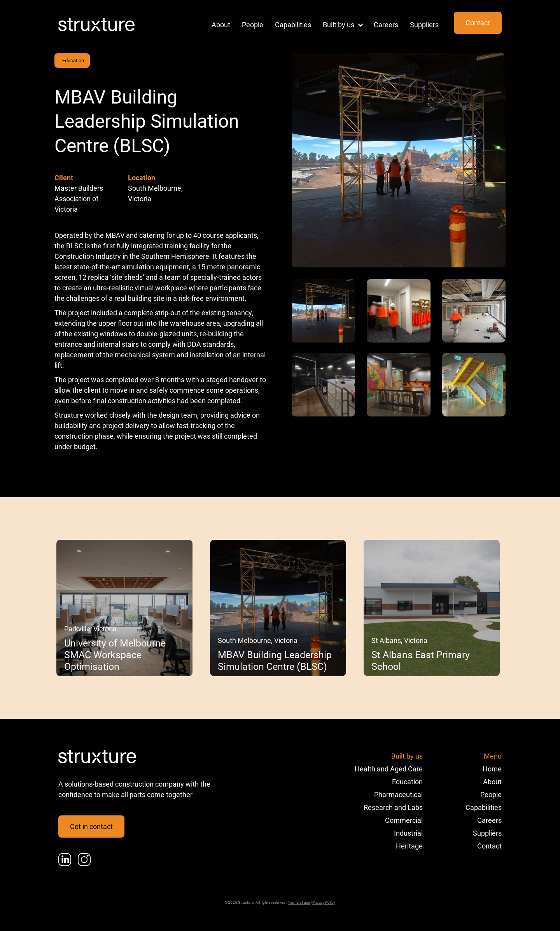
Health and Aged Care (389, 769)
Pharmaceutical (398, 794)
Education (73, 60)
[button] (340, 25)
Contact (478, 23)
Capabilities (293, 25)
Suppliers (424, 25)
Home (492, 769)
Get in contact (91, 826)
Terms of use (299, 902)
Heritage (409, 846)
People (253, 25)
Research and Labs (393, 807)
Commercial (404, 820)
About (221, 25)
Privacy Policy (324, 902)
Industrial (408, 833)
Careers (386, 25)
